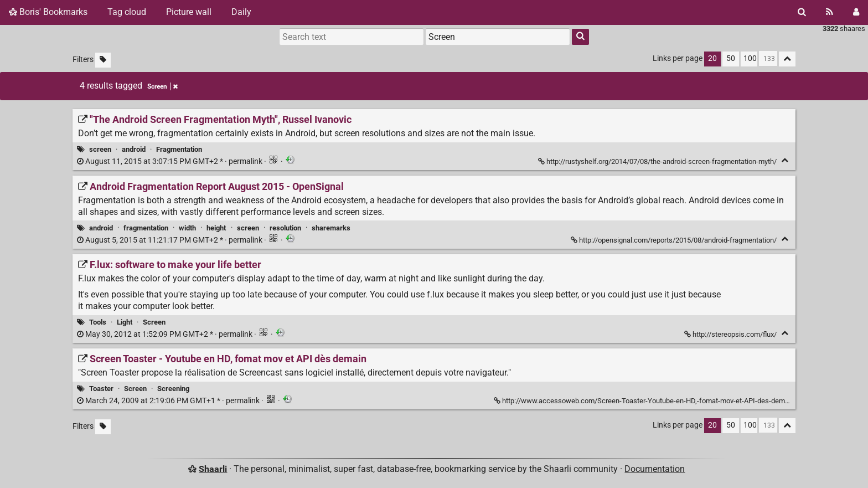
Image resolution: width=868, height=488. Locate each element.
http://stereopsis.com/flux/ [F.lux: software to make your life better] (731, 334)
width (187, 228)
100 (750, 58)
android (134, 149)
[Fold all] (787, 59)
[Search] (802, 12)
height (216, 228)
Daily (241, 12)
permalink (170, 161)
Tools (98, 322)
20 (712, 58)
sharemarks (331, 228)
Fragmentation (179, 149)
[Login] (856, 12)
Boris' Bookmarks (48, 12)
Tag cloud (127, 12)
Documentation (655, 469)
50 (731, 58)
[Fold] (785, 160)
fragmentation (146, 228)
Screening (173, 389)
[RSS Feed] (830, 12)
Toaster (101, 389)
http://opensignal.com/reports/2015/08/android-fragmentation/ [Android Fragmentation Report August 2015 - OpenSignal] (675, 240)
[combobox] (498, 37)
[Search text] (352, 37)
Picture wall (189, 12)
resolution (285, 228)
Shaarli (213, 469)
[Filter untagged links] (103, 60)
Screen (154, 322)
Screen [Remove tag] (162, 86)
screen (100, 149)
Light (125, 322)
